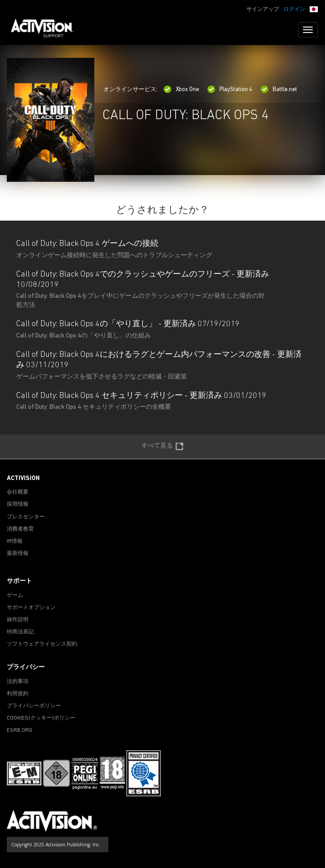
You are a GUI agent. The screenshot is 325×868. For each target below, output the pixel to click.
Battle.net (279, 90)
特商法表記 (20, 632)
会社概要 (18, 492)
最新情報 (18, 554)
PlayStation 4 (230, 90)
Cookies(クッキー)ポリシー (41, 718)
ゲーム (15, 596)
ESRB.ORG (20, 730)
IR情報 (15, 541)
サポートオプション (31, 608)
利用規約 (18, 694)
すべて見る (162, 447)
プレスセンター (26, 517)
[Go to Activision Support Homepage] (47, 30)
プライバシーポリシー (34, 706)
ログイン (294, 9)
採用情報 (18, 504)
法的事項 (18, 682)
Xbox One (181, 90)
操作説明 (18, 620)
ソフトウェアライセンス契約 (42, 644)
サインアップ (263, 9)
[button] (314, 9)
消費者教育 (20, 529)
